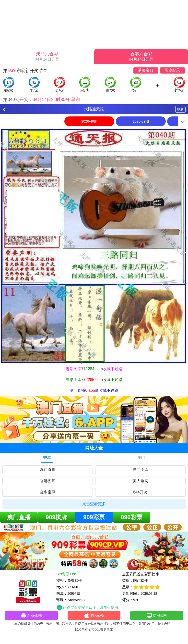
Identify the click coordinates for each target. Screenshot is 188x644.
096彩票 (132, 517)
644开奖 (140, 492)
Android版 (31, 616)
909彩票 (94, 517)
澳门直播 (48, 470)
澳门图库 (141, 470)
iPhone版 (94, 616)
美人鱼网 (141, 481)
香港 (47, 458)
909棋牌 (56, 517)
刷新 (180, 109)
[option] (94, 246)
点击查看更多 (94, 504)
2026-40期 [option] (89, 121)
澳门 (141, 458)
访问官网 (157, 616)
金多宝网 (48, 492)
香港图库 (48, 481)
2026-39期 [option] (141, 121)
